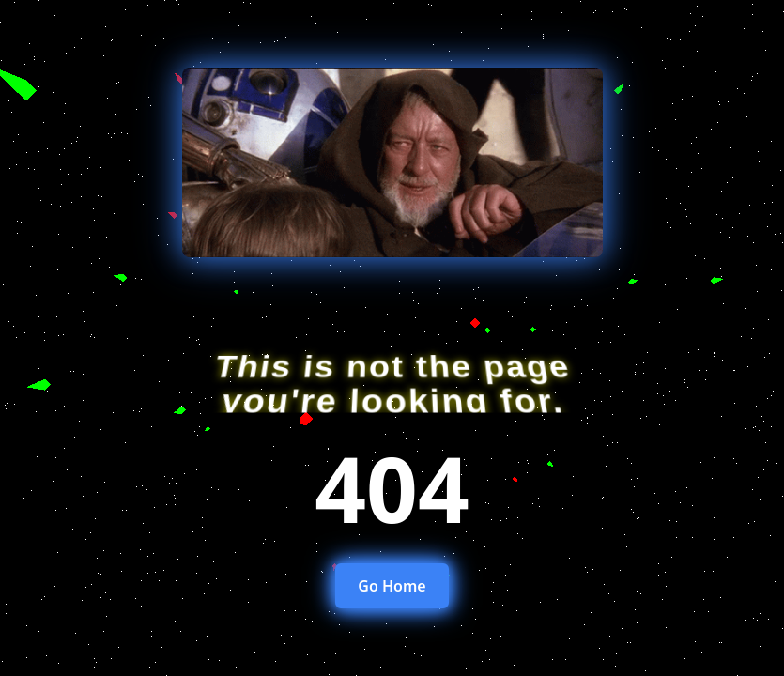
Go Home (392, 586)
